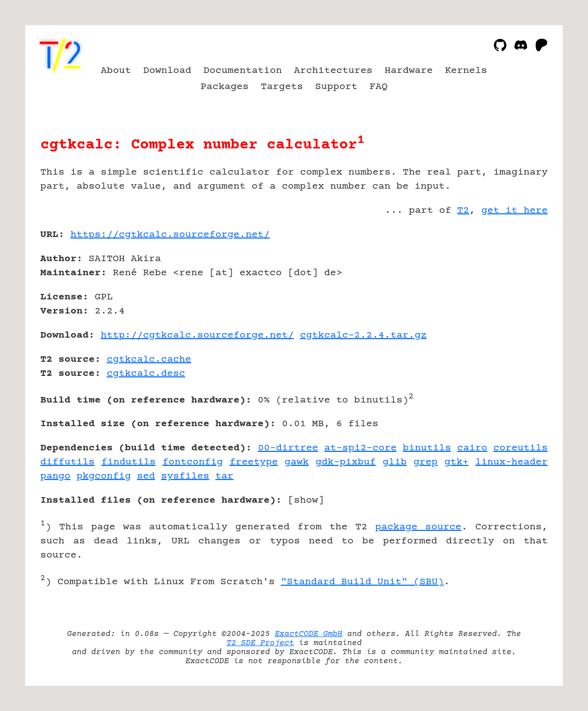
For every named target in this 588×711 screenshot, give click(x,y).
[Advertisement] (518, 293)
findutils (128, 462)
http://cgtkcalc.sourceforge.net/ (197, 335)
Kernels (466, 71)
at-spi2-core (360, 448)
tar (225, 476)
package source (418, 527)
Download (167, 71)
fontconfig (193, 462)
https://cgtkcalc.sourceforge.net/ (170, 235)
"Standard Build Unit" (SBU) (362, 582)
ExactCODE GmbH (309, 634)
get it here (514, 211)
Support (336, 87)
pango (55, 476)
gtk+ (457, 462)
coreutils (521, 448)
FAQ (379, 87)
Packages (225, 87)
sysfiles (185, 476)
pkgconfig (104, 476)
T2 (463, 211)
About (116, 71)
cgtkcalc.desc (146, 374)
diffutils (67, 462)
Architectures (333, 71)
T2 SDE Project (260, 643)
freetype (254, 462)
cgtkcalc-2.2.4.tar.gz (363, 335)
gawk (297, 462)
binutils (427, 448)
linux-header (511, 462)
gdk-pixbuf (346, 462)
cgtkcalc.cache (149, 360)
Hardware (409, 71)
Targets (282, 87)
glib (395, 462)
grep (425, 462)
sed (146, 476)
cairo (472, 448)
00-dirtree (288, 448)
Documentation (243, 71)
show (306, 500)
